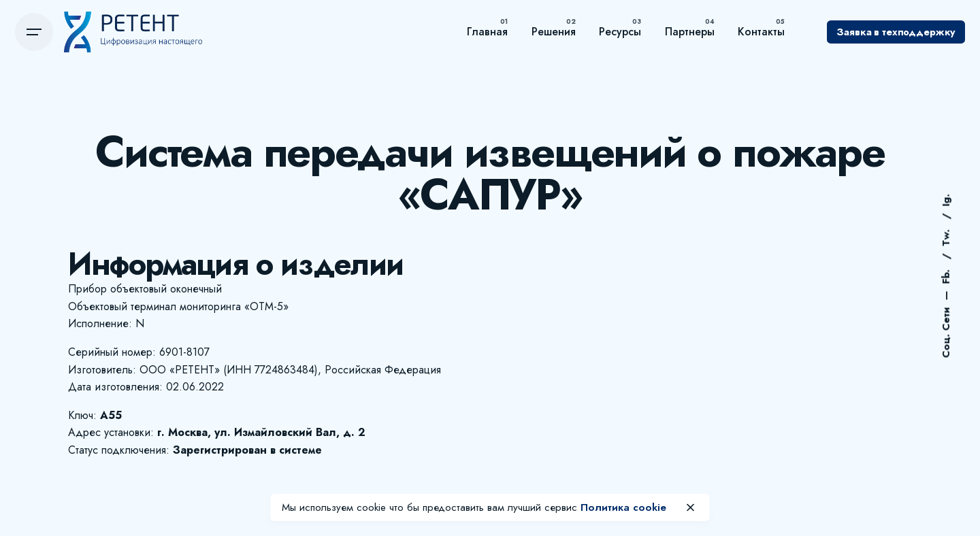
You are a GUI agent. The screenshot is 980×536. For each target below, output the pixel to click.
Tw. (946, 237)
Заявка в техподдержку (896, 32)
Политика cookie (623, 507)
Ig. (946, 201)
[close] (691, 507)
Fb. (946, 275)
